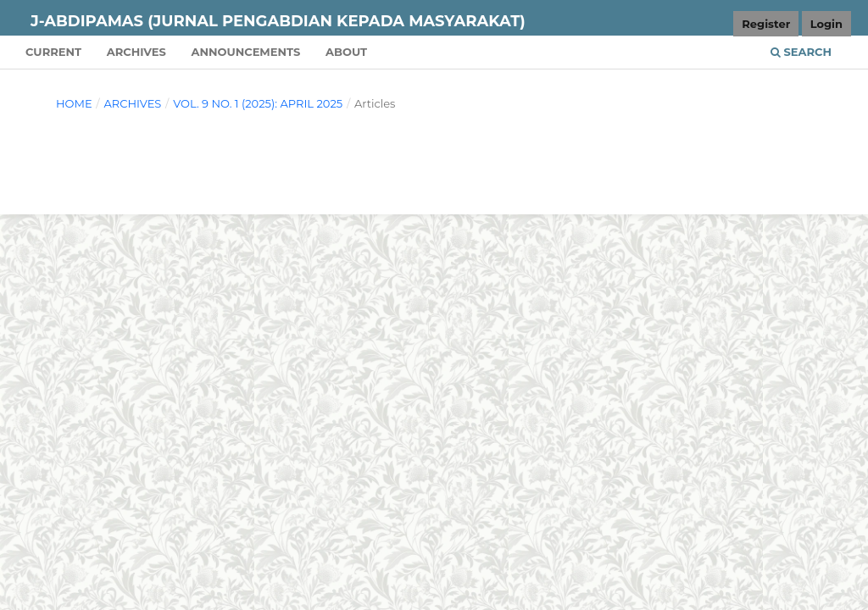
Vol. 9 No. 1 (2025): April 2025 (258, 103)
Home (74, 103)
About (346, 52)
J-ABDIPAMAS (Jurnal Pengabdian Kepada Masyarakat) (278, 21)
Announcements (245, 52)
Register (766, 24)
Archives (136, 52)
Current (53, 52)
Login (826, 24)
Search (801, 52)
